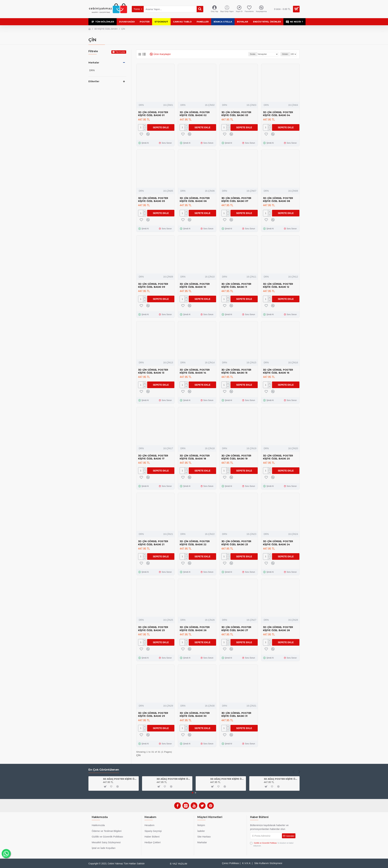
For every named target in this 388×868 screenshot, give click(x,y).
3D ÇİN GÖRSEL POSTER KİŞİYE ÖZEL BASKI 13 (153, 371)
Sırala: (253, 54)
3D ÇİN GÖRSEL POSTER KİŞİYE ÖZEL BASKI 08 (278, 200)
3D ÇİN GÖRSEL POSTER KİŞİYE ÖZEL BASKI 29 (153, 714)
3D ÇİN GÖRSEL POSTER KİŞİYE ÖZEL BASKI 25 (153, 629)
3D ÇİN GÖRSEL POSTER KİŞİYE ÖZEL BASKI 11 (236, 285)
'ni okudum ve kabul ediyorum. (272, 844)
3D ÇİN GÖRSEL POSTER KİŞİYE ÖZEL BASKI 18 (195, 457)
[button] (293, 772)
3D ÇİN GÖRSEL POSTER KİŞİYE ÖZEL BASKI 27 (236, 629)
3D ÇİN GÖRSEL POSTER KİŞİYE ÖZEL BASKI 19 (236, 457)
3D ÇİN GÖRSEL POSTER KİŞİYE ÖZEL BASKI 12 (278, 285)
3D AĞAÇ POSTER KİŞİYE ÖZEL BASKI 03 (120, 779)
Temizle (120, 52)
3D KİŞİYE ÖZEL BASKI (106, 29)
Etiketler (94, 81)
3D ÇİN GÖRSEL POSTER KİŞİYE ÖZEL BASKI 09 (153, 285)
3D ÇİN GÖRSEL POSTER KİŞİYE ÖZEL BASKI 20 (278, 457)
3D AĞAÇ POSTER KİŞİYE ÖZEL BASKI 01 (227, 779)
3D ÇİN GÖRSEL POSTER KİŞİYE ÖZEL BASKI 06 (195, 200)
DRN (141, 105)
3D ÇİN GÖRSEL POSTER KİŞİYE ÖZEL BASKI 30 (195, 714)
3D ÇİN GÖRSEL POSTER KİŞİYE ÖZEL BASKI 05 (153, 200)
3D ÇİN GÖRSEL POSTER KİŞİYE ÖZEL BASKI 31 (236, 714)
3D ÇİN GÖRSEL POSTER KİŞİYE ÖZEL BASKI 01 (153, 114)
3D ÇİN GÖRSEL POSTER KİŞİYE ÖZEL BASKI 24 (278, 543)
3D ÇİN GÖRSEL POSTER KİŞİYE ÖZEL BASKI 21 (153, 543)
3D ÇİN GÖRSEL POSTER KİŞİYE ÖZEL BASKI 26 (195, 629)
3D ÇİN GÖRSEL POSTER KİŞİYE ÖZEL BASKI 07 (236, 200)
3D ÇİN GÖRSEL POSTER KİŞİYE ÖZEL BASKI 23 (236, 543)
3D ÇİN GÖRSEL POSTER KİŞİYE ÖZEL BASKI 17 (153, 457)
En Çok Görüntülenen (104, 770)
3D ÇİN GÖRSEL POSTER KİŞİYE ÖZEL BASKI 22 (195, 543)
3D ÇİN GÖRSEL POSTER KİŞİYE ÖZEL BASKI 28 (278, 629)
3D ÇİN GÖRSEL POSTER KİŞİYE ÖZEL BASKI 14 (195, 371)
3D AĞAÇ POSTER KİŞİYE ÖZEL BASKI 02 (281, 779)
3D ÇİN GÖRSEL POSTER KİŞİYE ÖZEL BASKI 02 (195, 114)
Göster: (285, 54)
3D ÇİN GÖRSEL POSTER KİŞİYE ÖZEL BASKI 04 (278, 114)
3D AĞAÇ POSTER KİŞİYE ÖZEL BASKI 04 (174, 779)
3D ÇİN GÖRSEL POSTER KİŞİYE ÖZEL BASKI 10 (195, 285)
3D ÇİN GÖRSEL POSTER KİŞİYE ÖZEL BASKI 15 (236, 371)
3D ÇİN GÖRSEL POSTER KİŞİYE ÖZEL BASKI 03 (236, 114)
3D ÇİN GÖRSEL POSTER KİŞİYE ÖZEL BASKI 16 (278, 371)
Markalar (94, 63)
